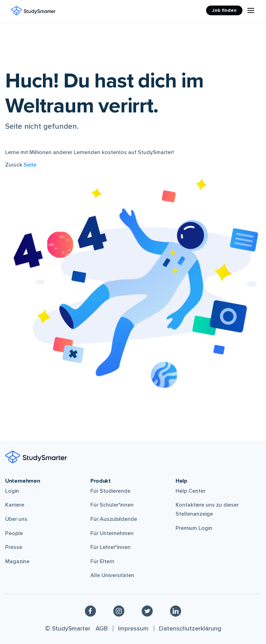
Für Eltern (102, 561)
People (14, 533)
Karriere (15, 505)
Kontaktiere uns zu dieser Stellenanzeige (207, 509)
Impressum (133, 628)
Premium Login (194, 528)
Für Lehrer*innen (110, 547)
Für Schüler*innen (112, 505)
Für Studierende (110, 491)
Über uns (16, 519)
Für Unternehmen (112, 533)
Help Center (190, 491)
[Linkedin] (176, 611)
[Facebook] (90, 611)
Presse (14, 547)
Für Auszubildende (114, 519)
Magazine (17, 561)
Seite (30, 165)
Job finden (224, 10)
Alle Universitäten (112, 575)
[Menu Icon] (251, 10)
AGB (102, 628)
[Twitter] (147, 611)
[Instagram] (119, 611)
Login (12, 491)
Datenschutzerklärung (190, 628)
